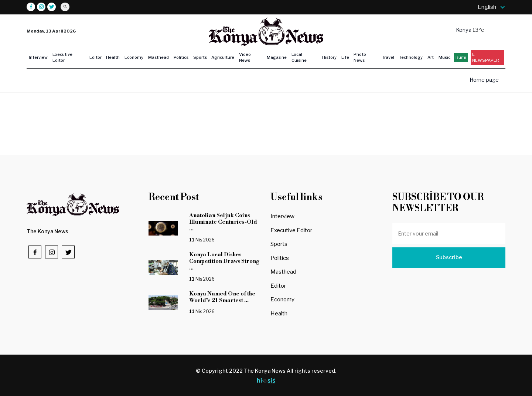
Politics (181, 57)
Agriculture (223, 57)
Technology (411, 57)
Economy (134, 57)
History (329, 57)
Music (444, 57)
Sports (200, 57)
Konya (464, 30)
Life (345, 57)
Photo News (360, 57)
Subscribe (449, 257)
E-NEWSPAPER (486, 57)
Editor (96, 57)
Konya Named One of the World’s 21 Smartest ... (222, 297)
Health (113, 57)
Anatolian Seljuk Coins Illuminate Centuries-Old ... (223, 222)
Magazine (277, 57)
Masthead (158, 57)
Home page (484, 80)
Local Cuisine (299, 57)
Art (431, 57)
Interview (38, 57)
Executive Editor (62, 57)
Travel (388, 57)
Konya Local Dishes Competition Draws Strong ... (224, 261)
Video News (245, 57)
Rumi (461, 57)
